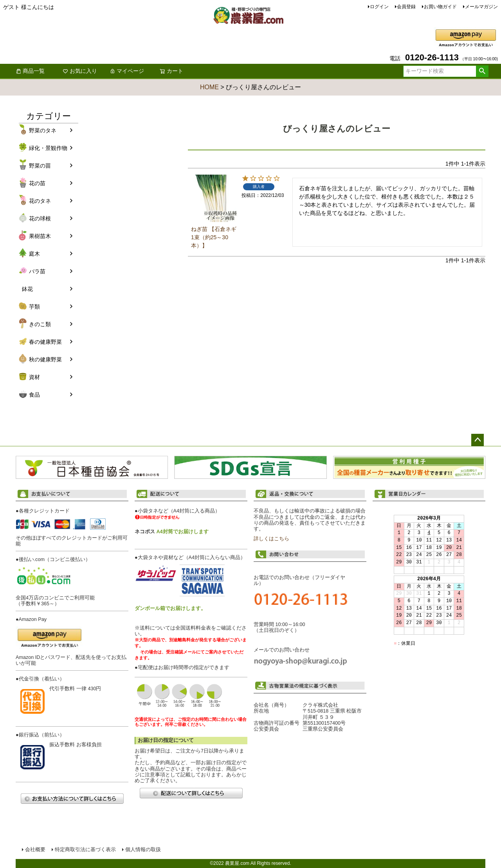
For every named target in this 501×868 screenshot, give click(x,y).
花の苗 (37, 183)
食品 (34, 395)
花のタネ (40, 201)
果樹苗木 (40, 236)
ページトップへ (478, 440)
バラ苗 (37, 271)
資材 (34, 377)
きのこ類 (40, 324)
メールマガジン (481, 7)
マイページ (127, 71)
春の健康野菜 (45, 342)
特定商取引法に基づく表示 (85, 850)
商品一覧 (30, 71)
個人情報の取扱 (143, 850)
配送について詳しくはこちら (191, 793)
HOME (209, 87)
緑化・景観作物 (48, 148)
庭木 (34, 254)
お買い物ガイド (440, 7)
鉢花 (27, 289)
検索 (482, 71)
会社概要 (35, 850)
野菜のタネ (43, 130)
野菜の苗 (40, 166)
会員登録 (406, 7)
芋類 (34, 307)
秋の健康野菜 (45, 359)
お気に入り (80, 71)
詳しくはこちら (271, 539)
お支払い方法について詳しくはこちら (72, 799)
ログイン (379, 7)
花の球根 (40, 218)
